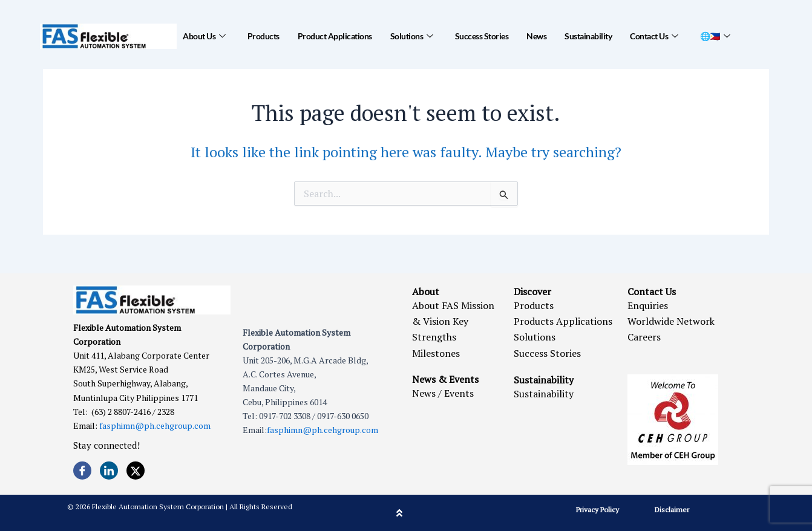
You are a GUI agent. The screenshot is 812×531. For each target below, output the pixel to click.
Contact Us (654, 36)
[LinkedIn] (109, 471)
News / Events (443, 393)
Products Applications (563, 321)
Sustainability (588, 36)
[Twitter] (136, 471)
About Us (204, 36)
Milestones (436, 353)
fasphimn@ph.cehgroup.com (155, 425)
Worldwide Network (671, 321)
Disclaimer (672, 510)
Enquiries (648, 305)
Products (264, 36)
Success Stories (482, 36)
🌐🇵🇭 (715, 36)
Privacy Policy (598, 510)
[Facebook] (82, 471)
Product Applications (335, 36)
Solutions (412, 36)
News (536, 36)
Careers (644, 337)
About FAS (435, 305)
